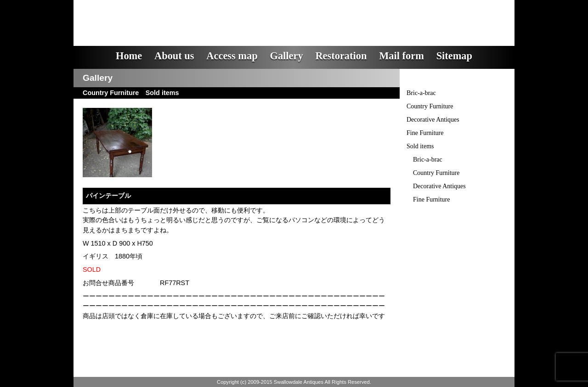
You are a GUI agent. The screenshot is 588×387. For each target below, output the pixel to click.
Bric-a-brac (421, 93)
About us (174, 56)
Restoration (341, 56)
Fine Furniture (425, 133)
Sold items (420, 146)
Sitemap (454, 56)
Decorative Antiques (433, 120)
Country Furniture (430, 106)
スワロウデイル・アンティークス (239, 16)
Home (129, 56)
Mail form (401, 56)
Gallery (286, 56)
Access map (232, 56)
